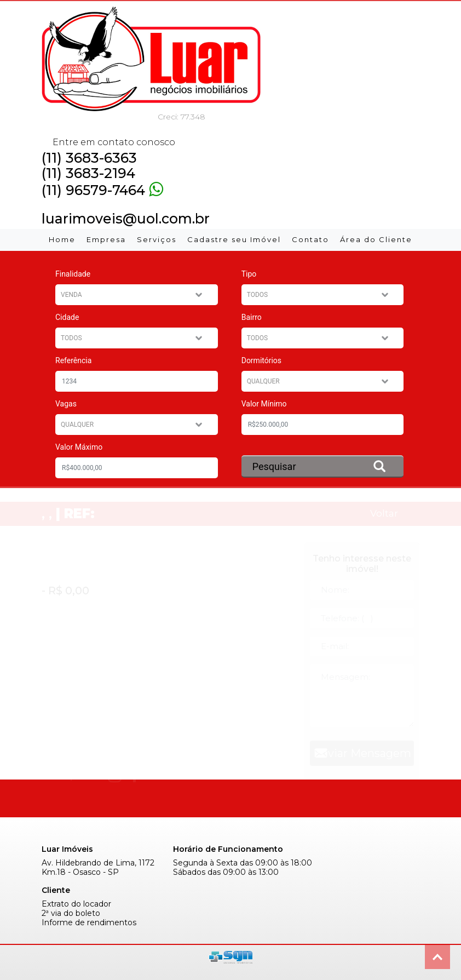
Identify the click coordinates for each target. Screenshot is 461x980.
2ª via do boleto (71, 913)
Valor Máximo (79, 447)
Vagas (66, 404)
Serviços (157, 239)
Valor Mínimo (264, 404)
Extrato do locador (76, 904)
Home (62, 239)
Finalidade (73, 274)
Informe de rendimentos (89, 923)
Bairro (252, 317)
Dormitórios (261, 360)
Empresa (106, 239)
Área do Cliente (376, 239)
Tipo (249, 274)
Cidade (67, 317)
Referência (73, 360)
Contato (310, 239)
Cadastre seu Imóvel (234, 239)
